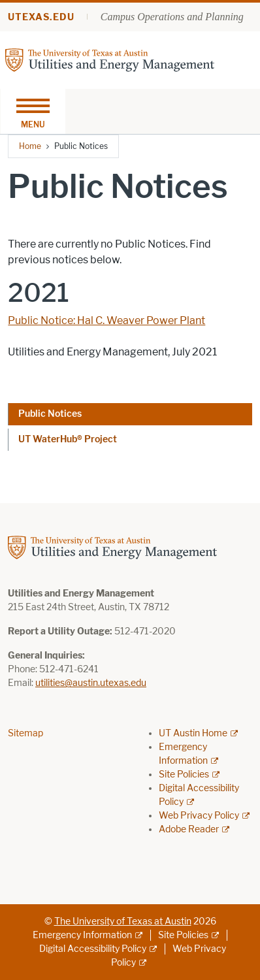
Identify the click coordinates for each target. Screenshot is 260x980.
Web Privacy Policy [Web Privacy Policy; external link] (199, 816)
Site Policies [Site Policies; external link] (184, 775)
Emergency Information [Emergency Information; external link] (82, 935)
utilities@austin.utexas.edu (91, 683)
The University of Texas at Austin (123, 922)
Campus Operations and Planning (172, 17)
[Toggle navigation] (33, 111)
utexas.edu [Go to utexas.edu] (41, 17)
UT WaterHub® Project (68, 439)
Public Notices (50, 414)
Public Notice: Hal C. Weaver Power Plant (106, 320)
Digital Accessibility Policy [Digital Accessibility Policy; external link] (93, 949)
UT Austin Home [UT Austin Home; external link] (193, 733)
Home (30, 146)
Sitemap (25, 733)
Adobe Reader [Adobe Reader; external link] (189, 829)
